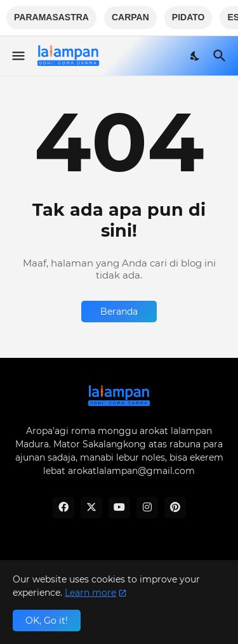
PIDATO (188, 17)
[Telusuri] (221, 56)
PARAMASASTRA (51, 17)
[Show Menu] (17, 56)
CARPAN (130, 17)
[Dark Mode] (195, 56)
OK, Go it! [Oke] (47, 621)
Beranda (119, 312)
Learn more (90, 593)
